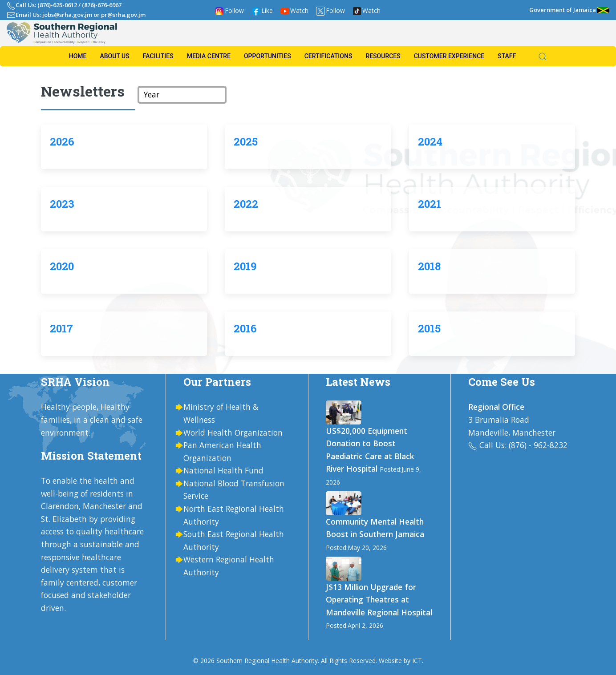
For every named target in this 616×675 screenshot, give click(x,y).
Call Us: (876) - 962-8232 (523, 445)
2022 (246, 204)
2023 (62, 204)
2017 (61, 328)
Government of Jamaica (569, 10)
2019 (245, 266)
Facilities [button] (158, 56)
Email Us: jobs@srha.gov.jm (54, 15)
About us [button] (114, 56)
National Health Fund (223, 470)
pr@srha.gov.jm (123, 15)
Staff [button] (507, 56)
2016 (245, 328)
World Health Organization (233, 432)
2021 (430, 204)
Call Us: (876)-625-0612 (46, 5)
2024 (430, 141)
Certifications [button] (328, 56)
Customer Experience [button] (449, 56)
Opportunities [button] (267, 56)
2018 (429, 266)
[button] (538, 57)
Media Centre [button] (209, 56)
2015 (429, 328)
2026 (62, 141)
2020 (62, 266)
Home (78, 56)
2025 (246, 141)
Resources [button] (383, 56)
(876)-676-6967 (102, 5)
